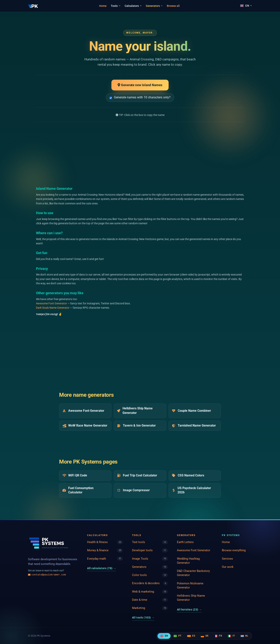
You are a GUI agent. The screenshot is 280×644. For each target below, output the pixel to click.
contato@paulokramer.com (47, 575)
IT (231, 636)
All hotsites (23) (189, 610)
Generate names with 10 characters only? (140, 97)
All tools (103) (143, 618)
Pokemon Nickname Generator (190, 585)
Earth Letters (185, 542)
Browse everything (234, 550)
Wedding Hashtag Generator (188, 561)
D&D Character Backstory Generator (193, 573)
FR (218, 636)
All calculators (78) (102, 568)
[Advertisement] (140, 154)
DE (205, 636)
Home (103, 6)
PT (177, 636)
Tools (116, 6)
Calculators (133, 6)
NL (245, 636)
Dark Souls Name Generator (53, 308)
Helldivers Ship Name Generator (191, 598)
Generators (154, 6)
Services (227, 559)
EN (164, 636)
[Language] (246, 6)
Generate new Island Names (140, 85)
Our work (228, 567)
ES (191, 636)
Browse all (173, 6)
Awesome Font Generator (51, 303)
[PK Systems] (33, 6)
